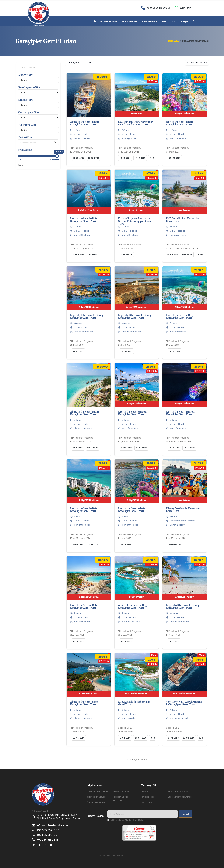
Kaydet (185, 814)
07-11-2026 (173, 255)
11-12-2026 (126, 544)
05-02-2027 (94, 255)
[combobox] (78, 63)
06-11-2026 (174, 448)
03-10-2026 (125, 158)
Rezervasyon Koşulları (97, 797)
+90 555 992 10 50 (48, 830)
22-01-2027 (78, 255)
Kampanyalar (150, 21)
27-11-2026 (92, 544)
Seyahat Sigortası (121, 791)
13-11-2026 (78, 544)
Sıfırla (21, 165)
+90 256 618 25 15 (47, 840)
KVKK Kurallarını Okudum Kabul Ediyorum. (129, 820)
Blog (173, 21)
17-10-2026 (155, 158)
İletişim (184, 21)
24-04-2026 (141, 738)
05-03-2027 (175, 158)
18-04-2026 (173, 738)
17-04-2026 (125, 738)
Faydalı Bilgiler (148, 797)
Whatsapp (186, 8)
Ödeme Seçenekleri (96, 802)
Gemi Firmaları (130, 21)
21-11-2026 (201, 255)
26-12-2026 (126, 641)
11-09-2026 (126, 448)
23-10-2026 (141, 448)
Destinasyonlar (109, 21)
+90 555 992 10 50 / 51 (158, 8)
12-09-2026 (78, 158)
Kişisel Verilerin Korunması (180, 797)
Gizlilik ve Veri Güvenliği (97, 791)
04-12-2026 (189, 448)
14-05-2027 (174, 351)
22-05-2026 (127, 255)
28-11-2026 (93, 448)
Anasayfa (173, 41)
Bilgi (164, 21)
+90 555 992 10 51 (47, 835)
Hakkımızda (146, 802)
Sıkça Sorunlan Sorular (178, 791)
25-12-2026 (78, 641)
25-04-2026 (175, 544)
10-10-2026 (94, 158)
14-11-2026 (187, 255)
